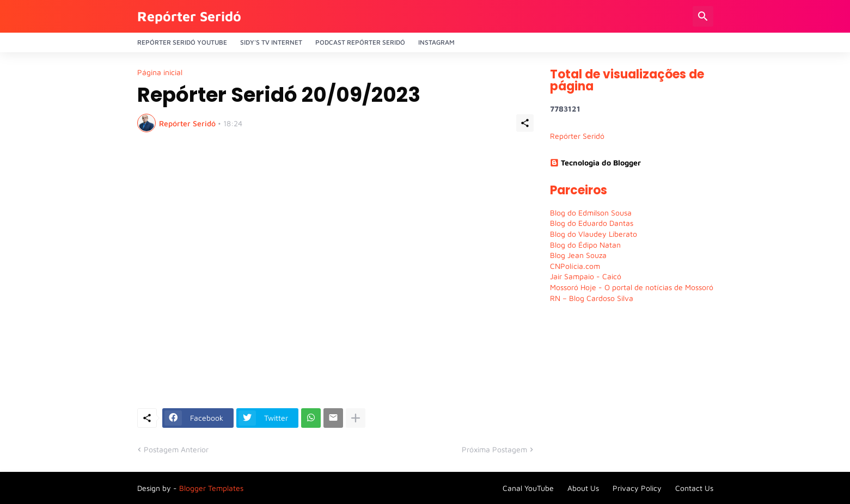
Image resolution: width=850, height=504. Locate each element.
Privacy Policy (637, 488)
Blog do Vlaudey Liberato (594, 234)
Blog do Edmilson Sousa (591, 213)
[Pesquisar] (703, 16)
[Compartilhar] (525, 123)
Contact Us (694, 488)
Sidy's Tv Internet (271, 42)
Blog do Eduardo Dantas (592, 223)
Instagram (436, 42)
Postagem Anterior (176, 449)
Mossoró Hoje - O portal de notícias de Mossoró (632, 287)
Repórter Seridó (189, 16)
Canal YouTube (528, 488)
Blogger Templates (211, 488)
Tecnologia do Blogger (595, 162)
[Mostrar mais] (356, 418)
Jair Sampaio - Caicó (586, 276)
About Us (583, 488)
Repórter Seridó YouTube (182, 42)
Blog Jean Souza (578, 255)
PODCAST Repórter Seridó (360, 42)
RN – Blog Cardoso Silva (592, 298)
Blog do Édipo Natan (585, 245)
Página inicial (160, 72)
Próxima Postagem (494, 449)
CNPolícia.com (575, 266)
